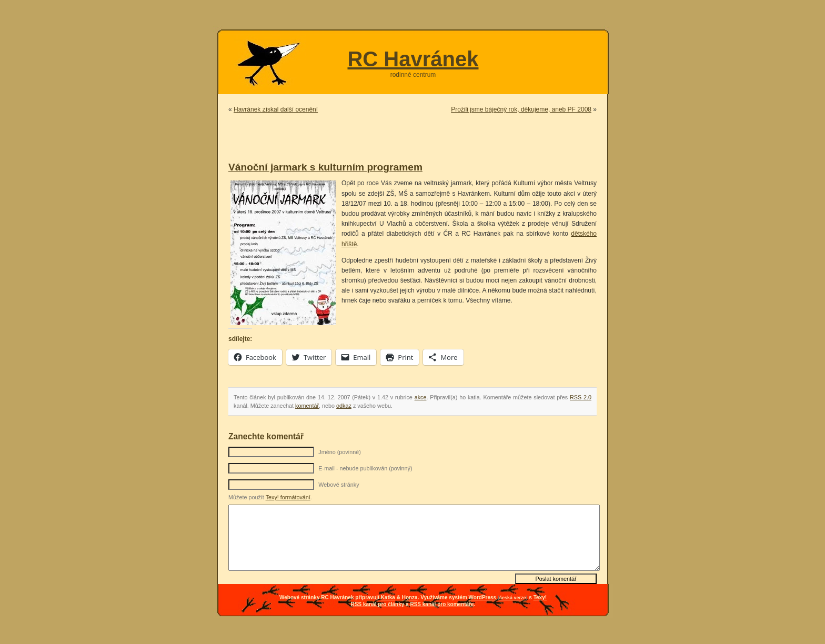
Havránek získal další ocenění (276, 109)
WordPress (483, 597)
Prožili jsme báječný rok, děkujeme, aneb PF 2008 (521, 109)
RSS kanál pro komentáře (442, 604)
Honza (410, 597)
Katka (388, 597)
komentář (307, 406)
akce (421, 397)
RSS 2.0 (581, 397)
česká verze (513, 598)
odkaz (344, 406)
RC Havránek (413, 59)
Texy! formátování (288, 497)
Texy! (540, 597)
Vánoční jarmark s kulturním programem (325, 167)
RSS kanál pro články (378, 604)
